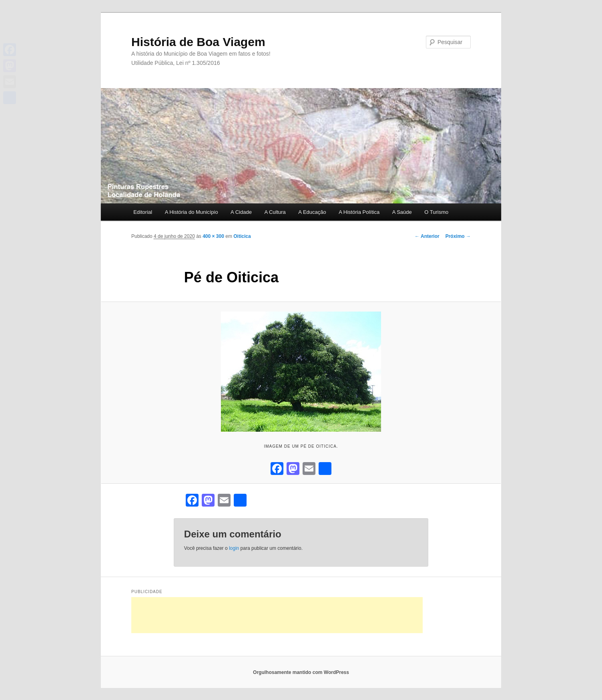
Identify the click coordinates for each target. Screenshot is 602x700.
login (234, 548)
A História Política (359, 212)
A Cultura (275, 212)
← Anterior (427, 236)
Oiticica (242, 236)
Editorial (143, 212)
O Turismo (436, 212)
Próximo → (458, 236)
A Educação (312, 212)
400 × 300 (213, 236)
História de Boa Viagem (198, 42)
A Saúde (402, 212)
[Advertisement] (277, 615)
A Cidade (241, 212)
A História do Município (192, 212)
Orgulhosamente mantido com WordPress (301, 672)
